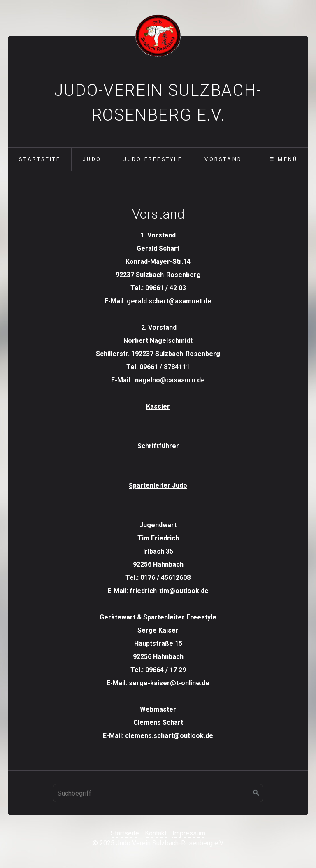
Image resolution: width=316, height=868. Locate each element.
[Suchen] (256, 793)
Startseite (40, 159)
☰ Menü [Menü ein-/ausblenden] (283, 159)
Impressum (189, 833)
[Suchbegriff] (158, 793)
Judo (92, 159)
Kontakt (156, 833)
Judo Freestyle (153, 159)
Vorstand (223, 159)
